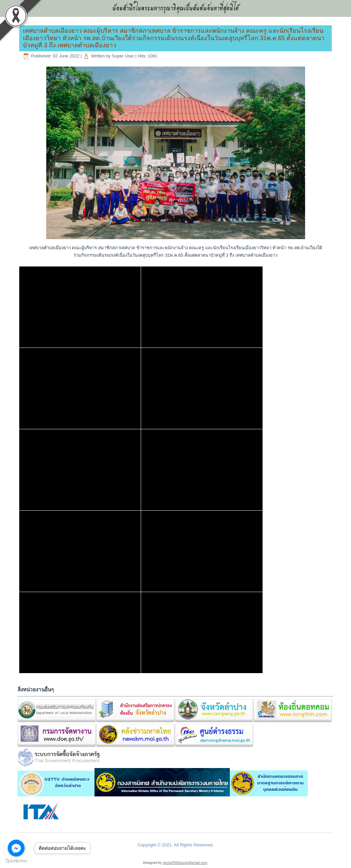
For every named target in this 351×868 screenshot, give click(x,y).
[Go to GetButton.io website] (16, 861)
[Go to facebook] (16, 848)
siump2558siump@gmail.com (185, 863)
